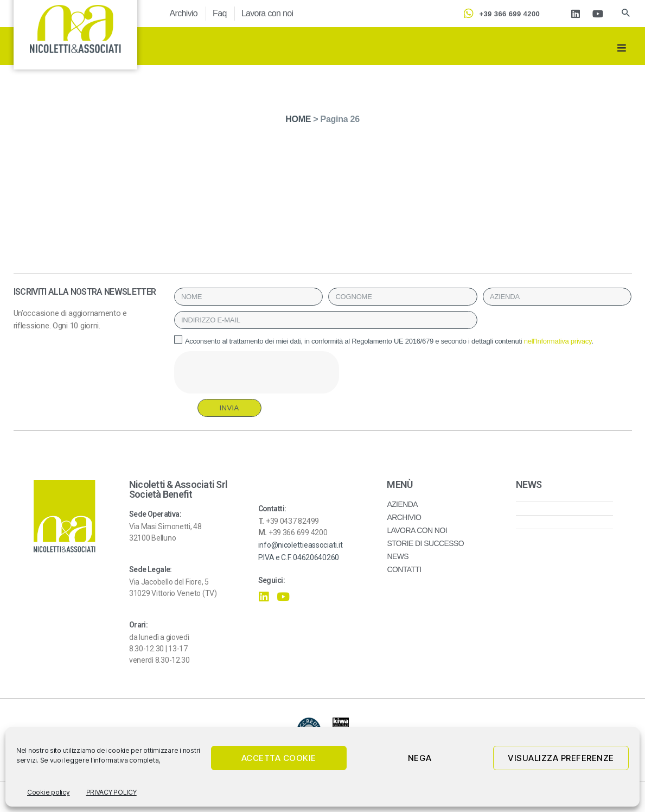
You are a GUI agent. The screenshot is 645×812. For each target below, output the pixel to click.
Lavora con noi (267, 13)
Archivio (184, 13)
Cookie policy (49, 792)
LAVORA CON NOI (417, 530)
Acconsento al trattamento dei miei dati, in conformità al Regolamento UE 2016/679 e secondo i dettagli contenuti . (389, 341)
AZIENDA (402, 504)
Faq (220, 13)
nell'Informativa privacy (558, 341)
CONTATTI (404, 569)
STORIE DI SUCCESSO (425, 543)
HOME (298, 119)
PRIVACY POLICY (111, 792)
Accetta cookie (279, 758)
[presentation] (257, 372)
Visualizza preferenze (561, 758)
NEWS (398, 556)
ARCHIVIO (404, 517)
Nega (420, 758)
